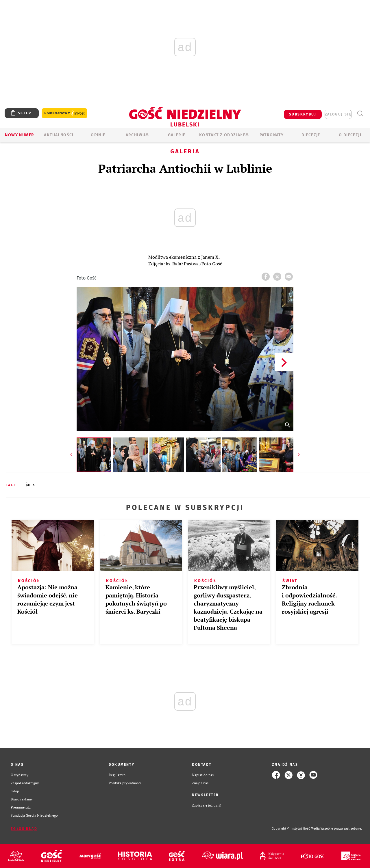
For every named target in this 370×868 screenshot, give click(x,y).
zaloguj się (338, 114)
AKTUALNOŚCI (59, 135)
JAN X (30, 485)
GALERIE (177, 135)
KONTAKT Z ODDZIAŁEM (224, 135)
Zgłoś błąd (24, 829)
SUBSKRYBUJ (303, 114)
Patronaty (272, 135)
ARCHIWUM (137, 135)
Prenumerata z (64, 113)
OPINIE (98, 135)
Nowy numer (20, 135)
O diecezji (350, 135)
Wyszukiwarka (360, 114)
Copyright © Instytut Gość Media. (296, 829)
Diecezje (311, 135)
